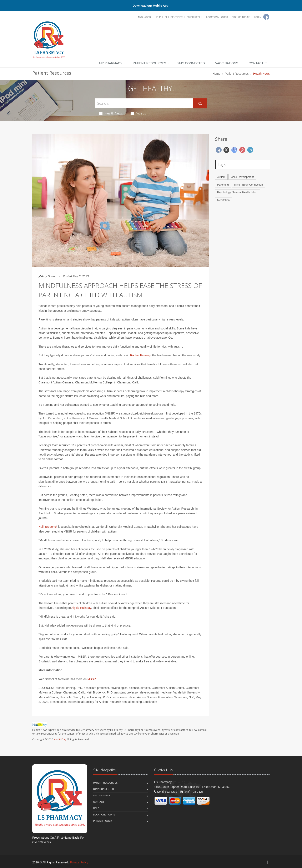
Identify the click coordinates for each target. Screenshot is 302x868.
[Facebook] (266, 17)
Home (217, 74)
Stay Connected (191, 63)
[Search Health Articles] (144, 103)
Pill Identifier (173, 17)
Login (258, 17)
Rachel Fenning (140, 355)
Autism (221, 177)
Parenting (223, 185)
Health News (111, 113)
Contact (256, 63)
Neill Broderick (48, 527)
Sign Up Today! (241, 17)
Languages (144, 17)
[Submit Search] (200, 103)
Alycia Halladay (81, 608)
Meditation (223, 200)
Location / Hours (217, 17)
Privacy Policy (103, 821)
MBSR (92, 679)
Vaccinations (227, 63)
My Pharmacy (111, 63)
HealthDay (60, 739)
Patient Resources (149, 63)
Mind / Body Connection (248, 185)
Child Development (242, 177)
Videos (138, 113)
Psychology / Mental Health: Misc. (238, 192)
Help (158, 17)
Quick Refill (194, 17)
